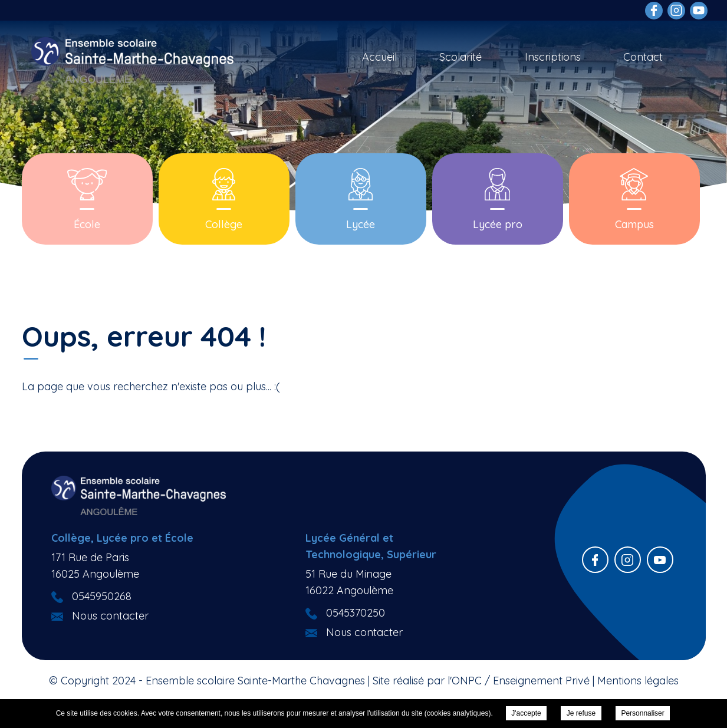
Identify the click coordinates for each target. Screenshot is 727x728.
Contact (643, 57)
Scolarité (460, 57)
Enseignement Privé (541, 681)
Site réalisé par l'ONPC (427, 681)
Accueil (379, 57)
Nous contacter (110, 616)
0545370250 (356, 613)
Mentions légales (638, 681)
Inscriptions (553, 57)
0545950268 (102, 596)
